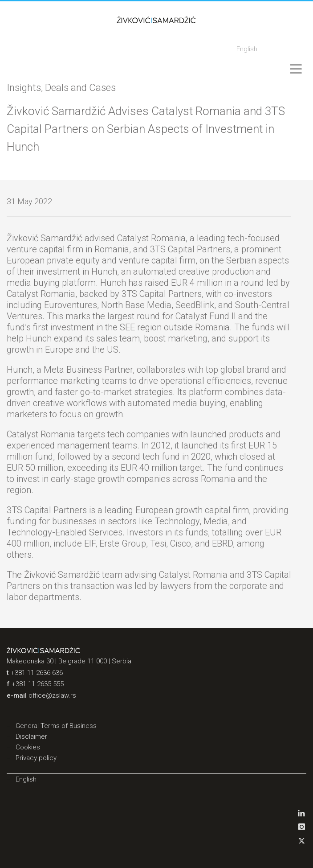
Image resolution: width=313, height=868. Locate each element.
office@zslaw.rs (52, 695)
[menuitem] (247, 49)
